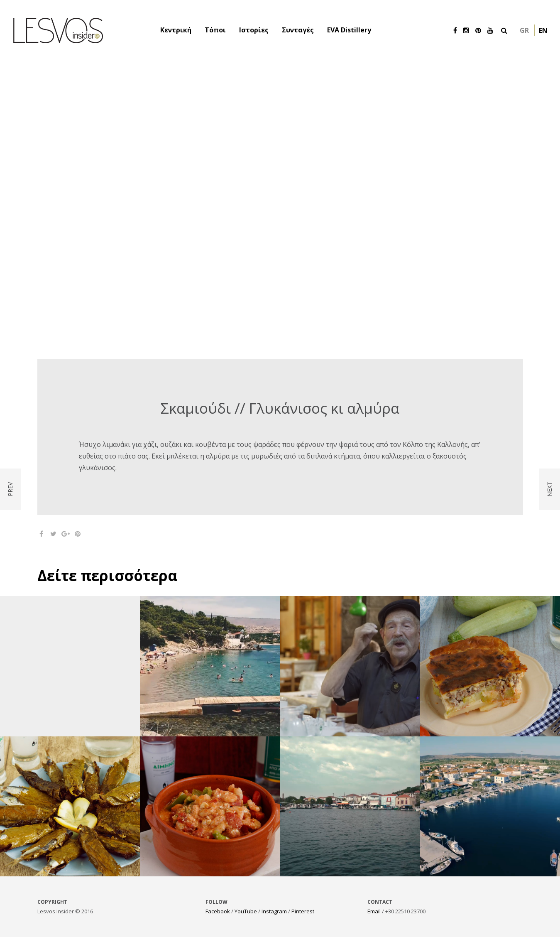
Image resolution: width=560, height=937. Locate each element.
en (543, 30)
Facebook (218, 911)
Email (374, 911)
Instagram (274, 911)
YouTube (246, 911)
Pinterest (303, 911)
